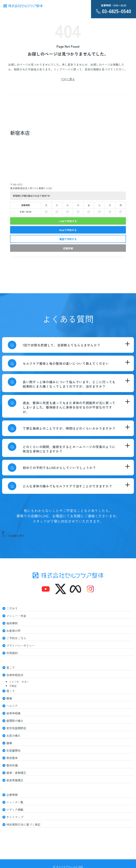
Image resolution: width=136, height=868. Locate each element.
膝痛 (9, 743)
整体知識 (12, 765)
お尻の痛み (13, 735)
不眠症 (13, 686)
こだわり (12, 608)
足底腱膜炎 (13, 750)
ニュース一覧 (15, 802)
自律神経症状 (15, 675)
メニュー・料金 (16, 616)
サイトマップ (15, 817)
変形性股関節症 (16, 728)
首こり (11, 667)
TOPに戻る (68, 79)
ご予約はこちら (16, 638)
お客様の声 (13, 631)
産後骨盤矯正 (15, 780)
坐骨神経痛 (13, 713)
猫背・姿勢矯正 (16, 773)
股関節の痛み (15, 721)
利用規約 (12, 653)
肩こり (11, 691)
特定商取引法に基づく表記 (23, 824)
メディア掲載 (15, 810)
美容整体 (12, 758)
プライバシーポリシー (21, 645)
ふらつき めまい (19, 682)
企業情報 (12, 795)
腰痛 (9, 698)
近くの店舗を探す (13, 534)
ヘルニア (12, 706)
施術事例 (12, 623)
